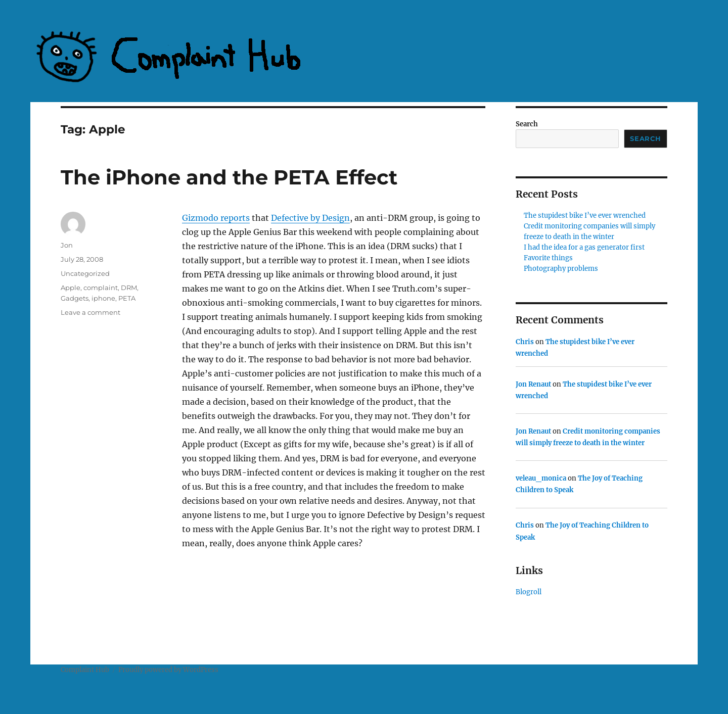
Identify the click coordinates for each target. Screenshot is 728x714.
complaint (101, 288)
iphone (103, 298)
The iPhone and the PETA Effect (229, 177)
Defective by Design (310, 218)
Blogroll (529, 592)
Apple (71, 288)
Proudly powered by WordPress (168, 670)
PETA (127, 298)
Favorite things (548, 258)
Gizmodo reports (216, 218)
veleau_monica (541, 478)
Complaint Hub (85, 670)
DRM (129, 288)
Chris (525, 342)
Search (527, 124)
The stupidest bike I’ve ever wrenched (585, 216)
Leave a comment (90, 312)
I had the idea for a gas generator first (584, 247)
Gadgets (75, 298)
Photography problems (561, 269)
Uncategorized (85, 273)
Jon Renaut (533, 384)
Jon (67, 245)
